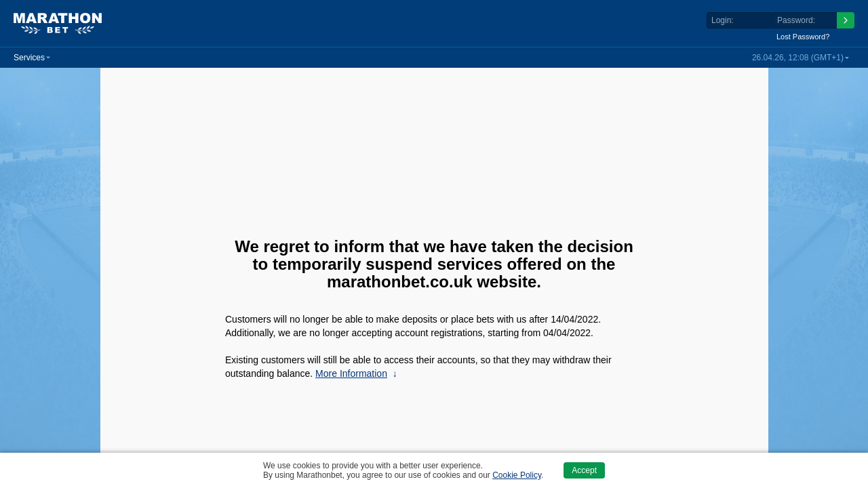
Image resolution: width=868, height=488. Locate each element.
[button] (32, 58)
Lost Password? (803, 37)
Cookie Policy (517, 475)
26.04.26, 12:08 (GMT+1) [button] (798, 58)
